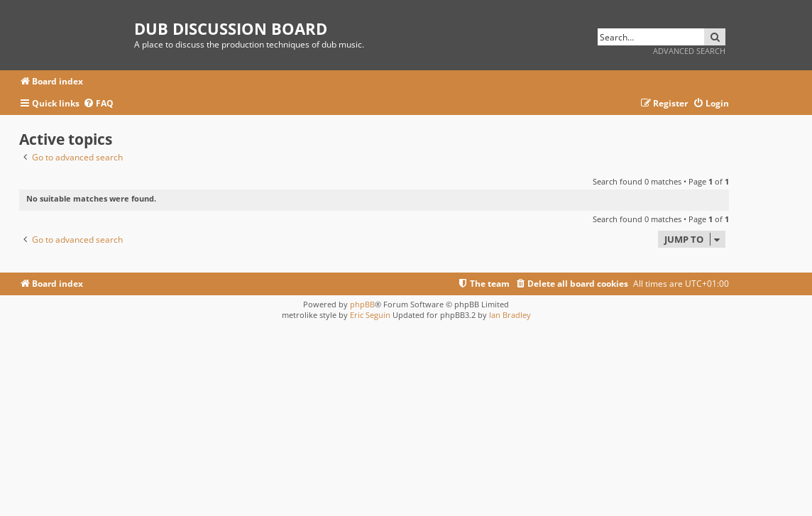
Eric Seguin (370, 315)
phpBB (362, 304)
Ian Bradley (510, 315)
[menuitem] (98, 104)
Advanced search (689, 51)
